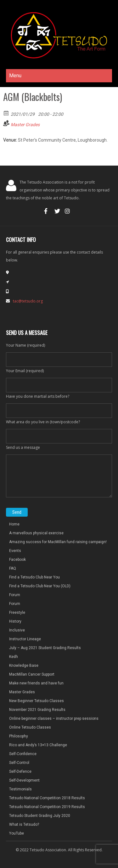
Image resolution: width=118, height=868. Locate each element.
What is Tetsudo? (24, 824)
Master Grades (25, 125)
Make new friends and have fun (36, 683)
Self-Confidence (23, 754)
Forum (15, 595)
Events (15, 551)
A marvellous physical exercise (36, 533)
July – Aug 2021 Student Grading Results (45, 648)
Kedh (14, 657)
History (15, 621)
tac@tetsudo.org (28, 301)
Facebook (17, 560)
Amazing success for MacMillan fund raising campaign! (58, 542)
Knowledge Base (24, 666)
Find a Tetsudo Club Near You (34, 577)
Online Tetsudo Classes (30, 727)
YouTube (17, 833)
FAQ (13, 568)
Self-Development (24, 780)
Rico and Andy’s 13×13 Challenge (38, 745)
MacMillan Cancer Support (32, 674)
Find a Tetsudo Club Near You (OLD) (40, 586)
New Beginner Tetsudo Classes (37, 701)
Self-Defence (20, 771)
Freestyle (17, 613)
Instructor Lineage (25, 639)
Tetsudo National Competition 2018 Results (47, 798)
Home (14, 524)
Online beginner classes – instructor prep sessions (54, 718)
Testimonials (20, 789)
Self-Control (19, 763)
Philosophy (19, 736)
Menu (15, 76)
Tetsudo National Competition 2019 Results (47, 807)
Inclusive (17, 630)
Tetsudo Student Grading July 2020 (40, 816)
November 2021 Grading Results (37, 710)
